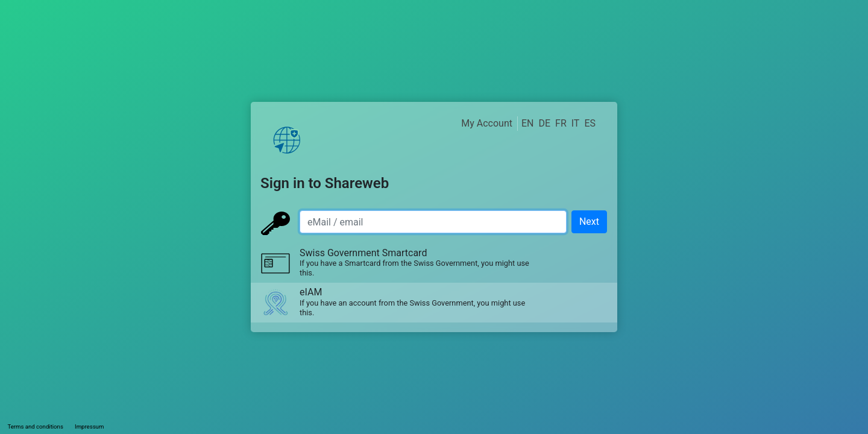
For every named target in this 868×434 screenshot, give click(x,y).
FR (561, 123)
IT (576, 123)
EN (528, 123)
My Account (487, 123)
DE (544, 123)
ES (590, 123)
